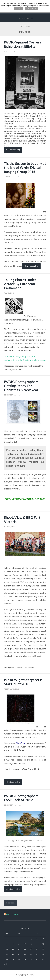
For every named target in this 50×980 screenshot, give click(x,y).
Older (11, 903)
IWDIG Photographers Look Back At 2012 (21, 798)
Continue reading (13, 150)
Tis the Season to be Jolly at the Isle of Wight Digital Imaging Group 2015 (25, 168)
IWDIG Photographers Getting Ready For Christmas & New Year (21, 386)
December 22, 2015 (12, 177)
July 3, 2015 (9, 293)
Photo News (13, 914)
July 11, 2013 (10, 527)
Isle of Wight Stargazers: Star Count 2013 (23, 682)
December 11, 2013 (12, 395)
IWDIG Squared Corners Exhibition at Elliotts (23, 44)
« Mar (6, 964)
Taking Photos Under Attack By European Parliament (20, 284)
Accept (18, 8)
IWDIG (25, 975)
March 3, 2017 (10, 51)
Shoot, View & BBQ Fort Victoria (22, 520)
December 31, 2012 (12, 805)
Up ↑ (32, 975)
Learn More (31, 8)
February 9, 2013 (12, 689)
